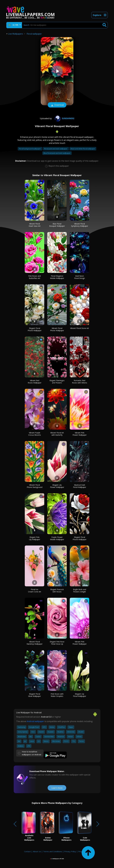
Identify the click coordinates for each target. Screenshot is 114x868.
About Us (37, 851)
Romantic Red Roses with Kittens (80, 382)
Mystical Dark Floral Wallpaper (80, 486)
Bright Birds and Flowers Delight (80, 591)
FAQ (80, 851)
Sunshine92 (64, 118)
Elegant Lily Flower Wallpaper (57, 486)
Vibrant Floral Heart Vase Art (35, 225)
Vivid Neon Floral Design (79, 277)
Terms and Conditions (53, 851)
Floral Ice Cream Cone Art (35, 591)
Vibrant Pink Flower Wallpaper (80, 434)
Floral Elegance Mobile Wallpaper (57, 277)
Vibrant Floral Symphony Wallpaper (80, 225)
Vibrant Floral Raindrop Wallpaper (35, 643)
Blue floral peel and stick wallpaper (57, 153)
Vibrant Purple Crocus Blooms (35, 434)
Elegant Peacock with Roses (57, 591)
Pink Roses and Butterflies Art (35, 277)
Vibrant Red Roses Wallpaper (35, 382)
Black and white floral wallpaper (83, 149)
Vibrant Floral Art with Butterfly (57, 434)
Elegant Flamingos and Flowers (57, 382)
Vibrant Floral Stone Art (80, 328)
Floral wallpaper (34, 34)
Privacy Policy (70, 851)
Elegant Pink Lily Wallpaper (35, 538)
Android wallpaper (35, 721)
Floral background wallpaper (30, 149)
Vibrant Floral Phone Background (35, 486)
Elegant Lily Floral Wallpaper (80, 695)
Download (57, 105)
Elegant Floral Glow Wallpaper (35, 695)
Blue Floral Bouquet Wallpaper (57, 225)
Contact (27, 851)
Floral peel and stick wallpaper (56, 149)
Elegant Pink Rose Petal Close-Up (57, 643)
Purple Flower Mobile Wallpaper (57, 538)
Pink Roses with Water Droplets (57, 695)
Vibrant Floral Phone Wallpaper (57, 329)
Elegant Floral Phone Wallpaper (35, 329)
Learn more (57, 788)
